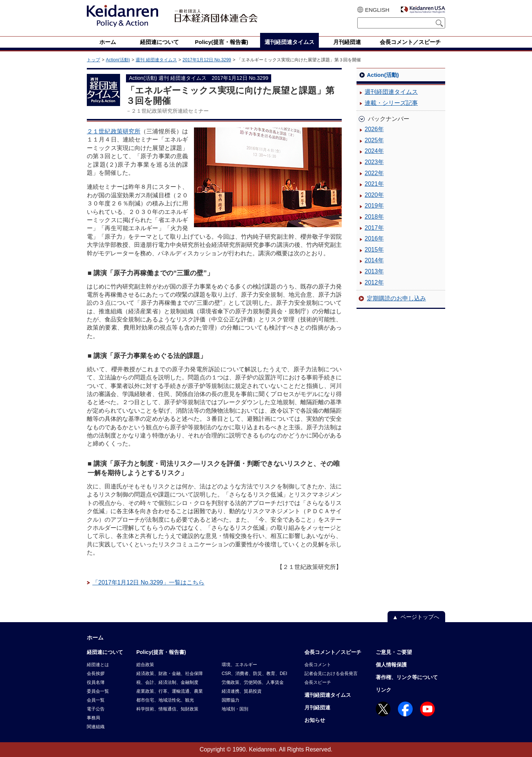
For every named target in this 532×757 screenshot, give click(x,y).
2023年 (374, 162)
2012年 (374, 282)
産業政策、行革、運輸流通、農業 (170, 691)
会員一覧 (96, 700)
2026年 (374, 129)
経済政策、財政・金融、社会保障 (170, 674)
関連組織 (96, 727)
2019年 (374, 206)
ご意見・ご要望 (394, 652)
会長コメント (318, 665)
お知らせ (315, 720)
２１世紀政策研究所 (114, 131)
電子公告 (96, 709)
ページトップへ (420, 617)
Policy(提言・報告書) (161, 652)
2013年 (374, 271)
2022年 (374, 173)
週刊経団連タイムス (391, 92)
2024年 (374, 151)
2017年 (374, 228)
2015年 (374, 250)
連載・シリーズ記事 (391, 103)
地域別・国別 (235, 709)
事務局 (93, 718)
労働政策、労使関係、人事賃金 (253, 682)
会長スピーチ (318, 682)
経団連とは (98, 665)
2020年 (374, 195)
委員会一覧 (98, 691)
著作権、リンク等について (407, 677)
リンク (383, 690)
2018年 (374, 217)
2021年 (374, 184)
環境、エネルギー (239, 665)
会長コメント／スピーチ (333, 652)
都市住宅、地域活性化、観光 (165, 700)
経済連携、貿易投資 (242, 691)
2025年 (374, 140)
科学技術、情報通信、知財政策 (167, 709)
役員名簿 (96, 682)
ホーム (95, 637)
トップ (93, 60)
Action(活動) (118, 60)
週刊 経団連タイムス (156, 60)
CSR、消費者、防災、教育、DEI (254, 674)
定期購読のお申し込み (396, 298)
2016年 (374, 238)
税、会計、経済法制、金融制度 (167, 682)
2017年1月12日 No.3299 (207, 60)
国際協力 (231, 700)
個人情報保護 (391, 665)
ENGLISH (377, 10)
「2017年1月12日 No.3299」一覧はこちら (148, 582)
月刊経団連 (317, 707)
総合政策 (145, 665)
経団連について (105, 652)
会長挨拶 (96, 674)
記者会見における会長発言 (331, 674)
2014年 (374, 260)
